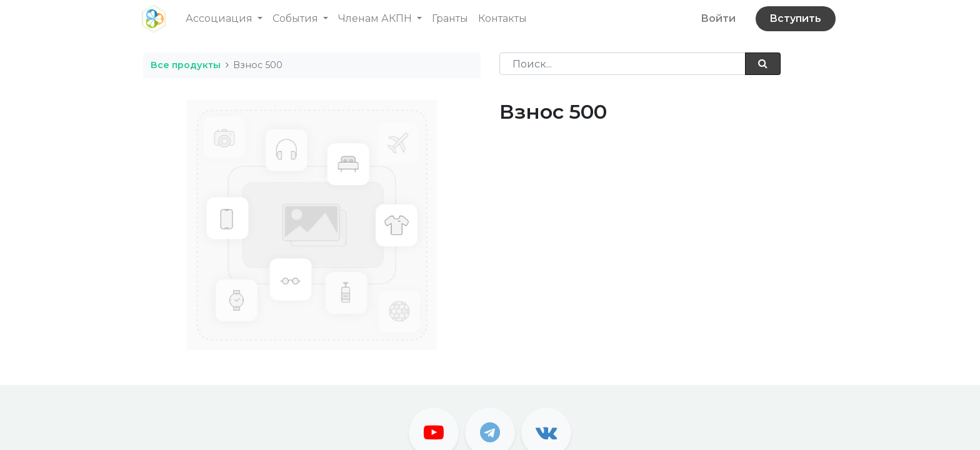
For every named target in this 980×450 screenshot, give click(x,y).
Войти (717, 18)
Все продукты (186, 65)
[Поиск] (763, 64)
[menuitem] (451, 19)
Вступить (794, 18)
